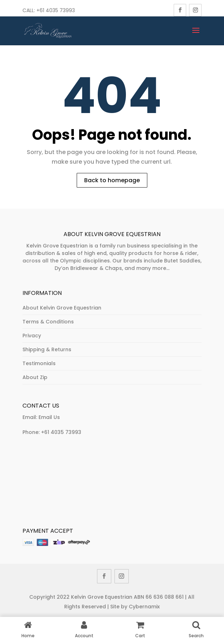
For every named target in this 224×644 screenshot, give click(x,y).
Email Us (49, 417)
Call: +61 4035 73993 (49, 10)
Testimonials (39, 363)
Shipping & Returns (47, 349)
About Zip (35, 377)
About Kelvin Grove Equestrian (62, 308)
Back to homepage (112, 180)
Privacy (32, 336)
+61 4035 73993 (61, 432)
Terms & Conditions (48, 322)
